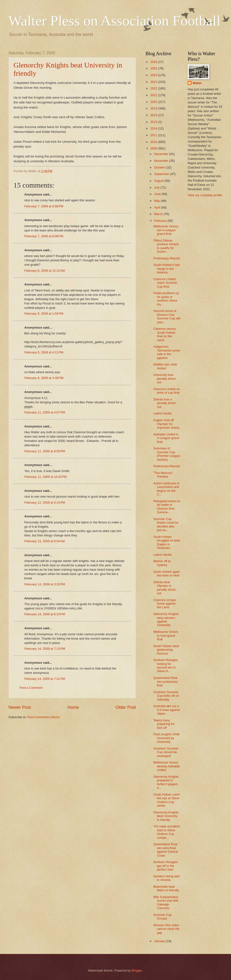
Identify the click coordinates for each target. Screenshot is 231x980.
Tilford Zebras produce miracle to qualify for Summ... (166, 246)
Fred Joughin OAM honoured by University (166, 738)
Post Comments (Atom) (44, 717)
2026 (154, 62)
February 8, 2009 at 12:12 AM (45, 271)
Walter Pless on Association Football (115, 21)
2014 (154, 128)
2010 (154, 142)
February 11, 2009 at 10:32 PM (45, 477)
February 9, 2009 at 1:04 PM (44, 314)
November (162, 161)
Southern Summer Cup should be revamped (166, 752)
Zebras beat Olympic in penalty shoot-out (165, 588)
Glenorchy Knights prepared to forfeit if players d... (166, 782)
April (157, 207)
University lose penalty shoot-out (165, 378)
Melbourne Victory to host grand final (166, 635)
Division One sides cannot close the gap (166, 929)
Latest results (163, 413)
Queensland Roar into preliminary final (166, 682)
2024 (154, 75)
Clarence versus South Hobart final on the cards (164, 334)
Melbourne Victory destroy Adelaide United (167, 766)
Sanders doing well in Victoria (166, 878)
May (157, 201)
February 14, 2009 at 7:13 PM (45, 649)
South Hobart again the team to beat (167, 574)
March (159, 214)
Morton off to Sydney (162, 563)
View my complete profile (205, 195)
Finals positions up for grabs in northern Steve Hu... (166, 299)
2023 (154, 82)
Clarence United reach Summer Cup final (165, 283)
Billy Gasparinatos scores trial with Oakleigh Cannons (166, 902)
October (160, 167)
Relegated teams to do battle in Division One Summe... (167, 507)
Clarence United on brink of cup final (167, 391)
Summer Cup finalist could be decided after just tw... (166, 524)
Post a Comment (31, 688)
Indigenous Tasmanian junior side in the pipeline (167, 352)
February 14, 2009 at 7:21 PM (45, 679)
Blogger (137, 970)
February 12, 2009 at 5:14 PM (45, 503)
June (158, 194)
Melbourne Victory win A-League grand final (166, 230)
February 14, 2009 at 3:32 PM (45, 584)
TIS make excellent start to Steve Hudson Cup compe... (166, 832)
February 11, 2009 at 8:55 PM (45, 451)
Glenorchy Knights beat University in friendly (166, 816)
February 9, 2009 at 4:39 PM (44, 378)
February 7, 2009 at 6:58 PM (44, 206)
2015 (154, 122)
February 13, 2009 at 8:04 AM (45, 541)
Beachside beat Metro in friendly (166, 888)
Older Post (126, 707)
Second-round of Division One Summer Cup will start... (167, 316)
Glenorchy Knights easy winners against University (166, 619)
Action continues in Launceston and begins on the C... (166, 489)
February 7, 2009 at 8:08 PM (44, 236)
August (159, 181)
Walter (197, 83)
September (162, 174)
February (161, 221)
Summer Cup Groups (162, 917)
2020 (154, 102)
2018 (154, 115)
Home (73, 707)
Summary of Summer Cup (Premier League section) (167, 454)
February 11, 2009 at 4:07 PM (45, 412)
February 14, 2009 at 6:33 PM (45, 614)
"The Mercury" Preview (163, 475)
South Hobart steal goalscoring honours (166, 650)
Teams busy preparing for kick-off (164, 724)
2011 (154, 135)
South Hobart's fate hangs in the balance (167, 269)
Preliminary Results (167, 258)
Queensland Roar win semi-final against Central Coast (166, 850)
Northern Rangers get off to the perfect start (166, 866)
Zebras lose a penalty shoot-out (165, 403)
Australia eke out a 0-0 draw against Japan (167, 710)
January (160, 941)
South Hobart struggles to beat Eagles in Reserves (167, 542)
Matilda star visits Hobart (165, 366)
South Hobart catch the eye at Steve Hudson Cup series (167, 800)
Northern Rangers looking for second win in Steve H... (166, 666)
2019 (154, 108)
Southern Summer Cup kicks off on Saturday (166, 696)
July (157, 187)
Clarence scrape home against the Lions (165, 604)
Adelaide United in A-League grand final (166, 438)
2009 (154, 148)
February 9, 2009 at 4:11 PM (44, 352)
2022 (154, 88)
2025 (154, 68)
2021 (154, 95)
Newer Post (20, 707)
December (162, 154)
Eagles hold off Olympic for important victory (166, 424)
